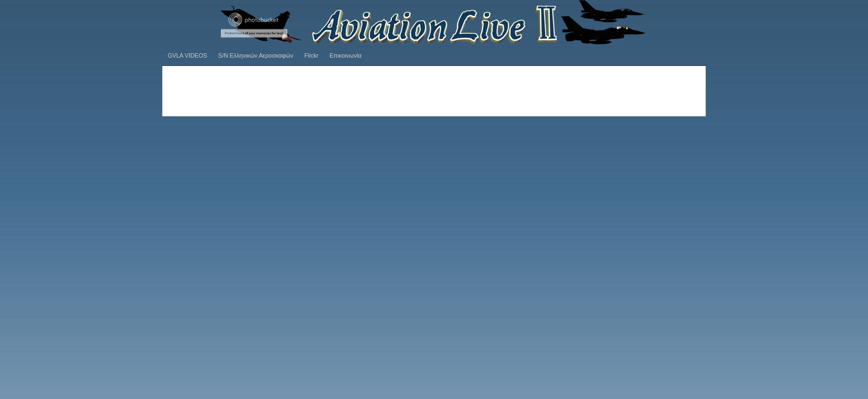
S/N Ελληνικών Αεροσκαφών (256, 55)
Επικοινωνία (345, 55)
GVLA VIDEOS (187, 55)
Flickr (311, 55)
